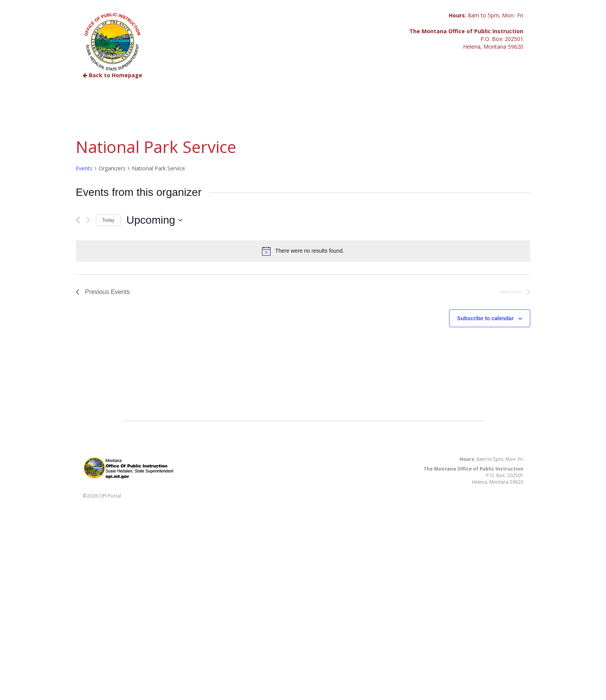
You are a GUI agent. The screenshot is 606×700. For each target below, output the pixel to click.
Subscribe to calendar (485, 318)
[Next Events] (88, 220)
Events (84, 168)
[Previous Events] (78, 220)
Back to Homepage (112, 75)
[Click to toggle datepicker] (154, 220)
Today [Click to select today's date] (108, 220)
